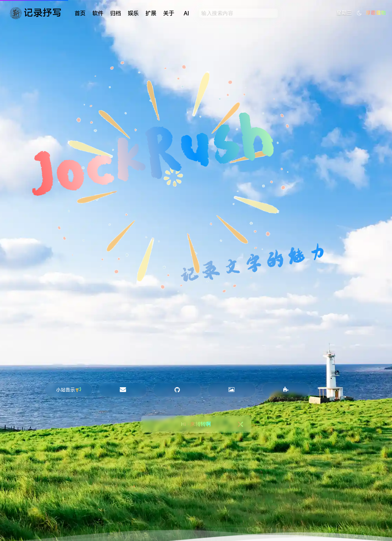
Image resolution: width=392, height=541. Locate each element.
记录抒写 (43, 13)
